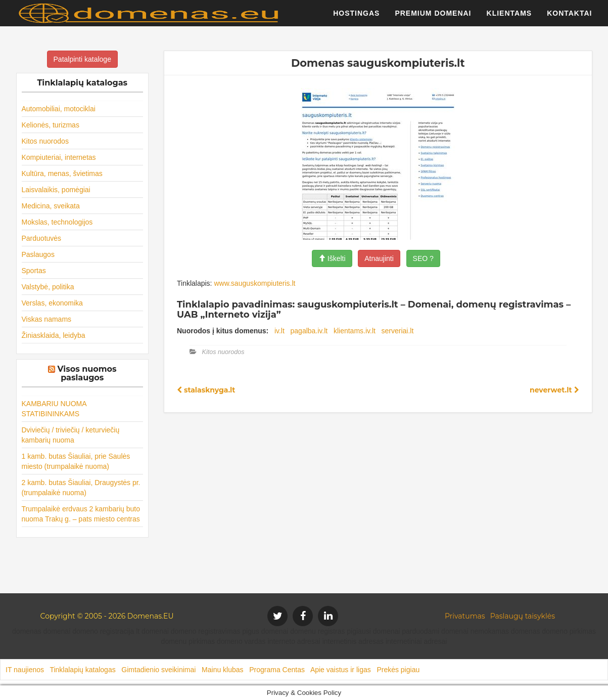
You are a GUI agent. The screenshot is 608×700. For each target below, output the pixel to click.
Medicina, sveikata (51, 206)
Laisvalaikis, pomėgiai (56, 190)
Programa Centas (277, 670)
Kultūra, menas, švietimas (62, 173)
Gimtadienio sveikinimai (158, 670)
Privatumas (465, 616)
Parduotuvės (42, 238)
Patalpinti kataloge (82, 59)
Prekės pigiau (398, 670)
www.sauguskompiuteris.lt (254, 283)
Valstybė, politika (48, 287)
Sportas (34, 271)
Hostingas (356, 18)
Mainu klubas (223, 670)
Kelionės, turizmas (51, 125)
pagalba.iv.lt (309, 331)
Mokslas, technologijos (57, 222)
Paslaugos (38, 254)
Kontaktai (569, 18)
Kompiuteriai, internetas (59, 157)
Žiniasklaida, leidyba (54, 335)
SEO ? (423, 258)
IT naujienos (25, 670)
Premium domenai (433, 18)
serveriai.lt (398, 331)
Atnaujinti (379, 258)
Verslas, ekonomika (52, 303)
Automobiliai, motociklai (59, 109)
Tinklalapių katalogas (82, 670)
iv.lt (279, 331)
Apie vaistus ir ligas (341, 670)
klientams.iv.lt (355, 331)
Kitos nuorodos (45, 141)
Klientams (509, 18)
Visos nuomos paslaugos (87, 374)
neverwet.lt (554, 390)
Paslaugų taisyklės (523, 616)
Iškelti (332, 258)
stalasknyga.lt (206, 390)
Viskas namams (47, 319)
